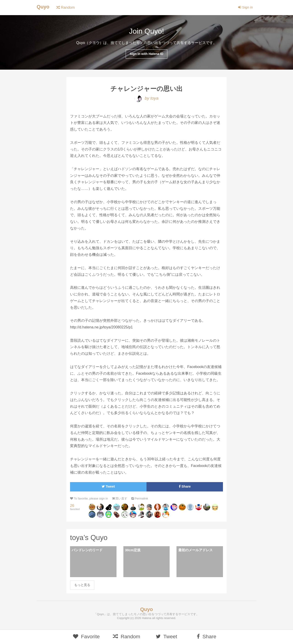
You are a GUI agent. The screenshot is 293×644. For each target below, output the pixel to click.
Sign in (245, 7)
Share (185, 487)
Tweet (108, 487)
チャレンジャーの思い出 (147, 89)
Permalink (142, 499)
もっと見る (82, 586)
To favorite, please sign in (90, 499)
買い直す (121, 499)
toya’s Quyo (89, 538)
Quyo (43, 7)
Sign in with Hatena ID (146, 54)
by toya (147, 99)
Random (66, 7)
